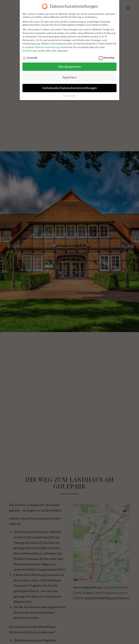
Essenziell (30, 58)
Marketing (107, 58)
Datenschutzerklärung (47, 47)
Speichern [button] (69, 77)
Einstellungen (30, 51)
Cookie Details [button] (69, 96)
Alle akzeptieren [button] (69, 67)
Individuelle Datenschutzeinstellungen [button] (69, 88)
